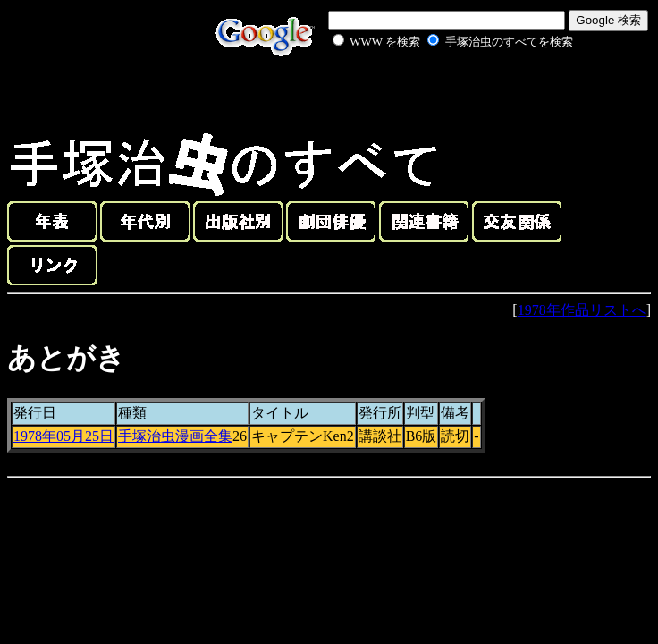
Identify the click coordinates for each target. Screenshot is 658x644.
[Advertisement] (433, 93)
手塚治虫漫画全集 (175, 436)
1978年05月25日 (63, 436)
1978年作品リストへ (582, 310)
